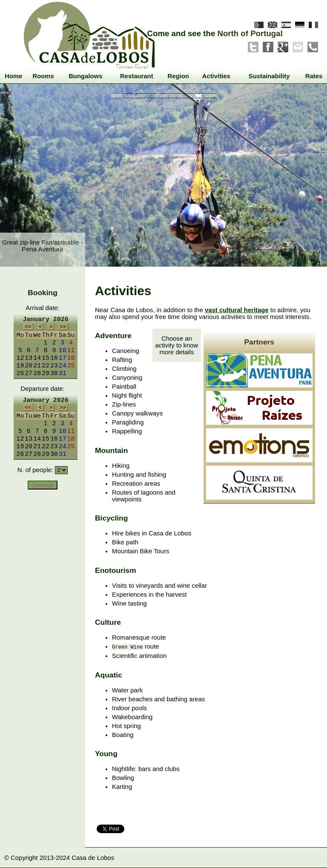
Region (178, 76)
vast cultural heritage (237, 310)
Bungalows (85, 76)
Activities (216, 76)
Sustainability (269, 76)
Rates (314, 76)
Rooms (43, 76)
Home (13, 76)
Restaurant (137, 76)
